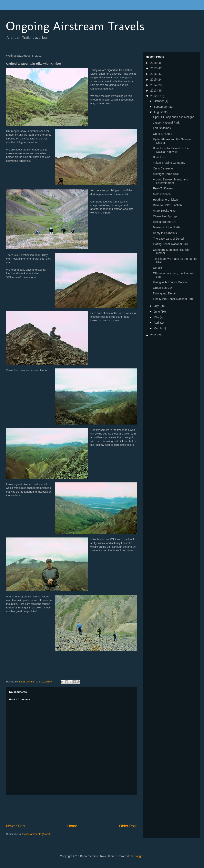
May (157, 317)
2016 (154, 74)
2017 (154, 68)
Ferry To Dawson (164, 188)
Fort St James (162, 128)
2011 (154, 335)
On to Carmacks (163, 168)
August (158, 112)
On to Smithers (162, 134)
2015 (154, 80)
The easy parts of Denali (169, 239)
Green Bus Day (163, 288)
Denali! (157, 268)
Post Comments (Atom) (36, 834)
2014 (154, 85)
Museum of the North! (167, 227)
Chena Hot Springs (165, 216)
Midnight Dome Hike (166, 174)
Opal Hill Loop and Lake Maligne (174, 117)
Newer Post (16, 826)
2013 (154, 91)
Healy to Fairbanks (165, 233)
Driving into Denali (165, 293)
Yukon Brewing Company (169, 163)
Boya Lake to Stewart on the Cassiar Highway (171, 150)
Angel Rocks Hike (164, 211)
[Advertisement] (80, 809)
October (159, 101)
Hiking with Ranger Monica (170, 282)
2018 (154, 63)
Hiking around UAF (165, 222)
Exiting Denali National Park (171, 244)
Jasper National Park (166, 123)
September (161, 107)
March (158, 328)
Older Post (128, 826)
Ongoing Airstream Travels (75, 26)
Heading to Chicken (165, 200)
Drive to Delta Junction (167, 205)
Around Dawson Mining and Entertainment (171, 181)
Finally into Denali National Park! (174, 299)
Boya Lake (160, 157)
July (157, 306)
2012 (154, 96)
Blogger (138, 856)
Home (72, 826)
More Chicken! (162, 194)
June (157, 312)
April (157, 323)
